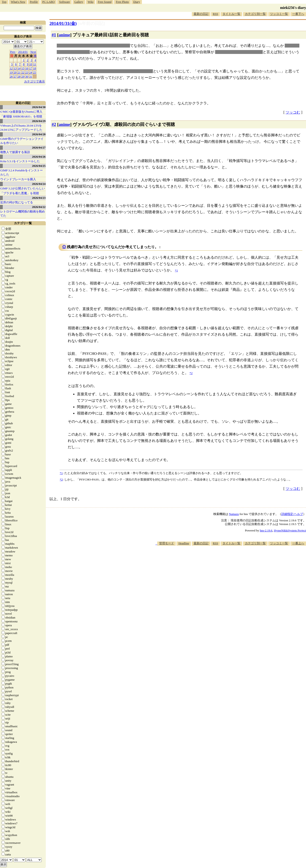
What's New (18, 2)
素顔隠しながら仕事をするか (239, 52)
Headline (184, 543)
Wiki (91, 2)
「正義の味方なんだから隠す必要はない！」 (93, 46)
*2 (61, 479)
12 (11, 68)
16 (27, 68)
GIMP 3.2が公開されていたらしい (23, 188)
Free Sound (105, 2)
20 (15, 72)
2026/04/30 (39, 107)
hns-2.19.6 (266, 530)
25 (35, 72)
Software (64, 2)
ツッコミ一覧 (279, 14)
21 (19, 72)
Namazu (234, 514)
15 (23, 68)
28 (19, 76)
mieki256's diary (293, 8)
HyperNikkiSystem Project (290, 530)
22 (23, 72)
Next (33, 52)
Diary (137, 2)
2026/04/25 (39, 166)
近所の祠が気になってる (17, 202)
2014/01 (23, 52)
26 (11, 76)
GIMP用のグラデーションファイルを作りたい (22, 141)
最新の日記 (201, 14)
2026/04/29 (39, 121)
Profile (34, 2)
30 (27, 76)
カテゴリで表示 (34, 81)
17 (31, 68)
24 (31, 72)
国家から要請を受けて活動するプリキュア (118, 71)
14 (19, 68)
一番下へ (298, 14)
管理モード (167, 543)
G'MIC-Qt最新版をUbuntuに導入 (21, 112)
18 (35, 68)
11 (35, 64)
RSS (215, 14)
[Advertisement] (223, 560)
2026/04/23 (39, 198)
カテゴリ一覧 (23, 223)
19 (11, 72)
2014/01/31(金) (63, 23)
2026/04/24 (39, 184)
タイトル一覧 (231, 14)
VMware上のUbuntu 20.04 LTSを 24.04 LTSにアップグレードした (21, 128)
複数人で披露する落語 (15, 152)
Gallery (79, 2)
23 (27, 72)
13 (15, 68)
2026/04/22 (39, 207)
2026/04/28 (39, 134)
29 (23, 76)
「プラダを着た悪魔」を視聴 (20, 193)
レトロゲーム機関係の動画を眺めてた (23, 214)
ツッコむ (293, 112)
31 (31, 76)
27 (15, 76)
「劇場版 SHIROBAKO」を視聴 (21, 116)
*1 (61, 473)
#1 (54, 35)
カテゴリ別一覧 (255, 14)
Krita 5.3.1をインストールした (20, 161)
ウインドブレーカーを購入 (18, 179)
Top (4, 2)
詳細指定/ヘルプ (292, 514)
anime (64, 35)
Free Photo (122, 2)
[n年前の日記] (91, 23)
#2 (54, 124)
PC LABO (49, 2)
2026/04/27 (39, 147)
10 (31, 64)
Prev (13, 52)
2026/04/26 (39, 157)
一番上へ (298, 543)
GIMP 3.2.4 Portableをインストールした (22, 172)
